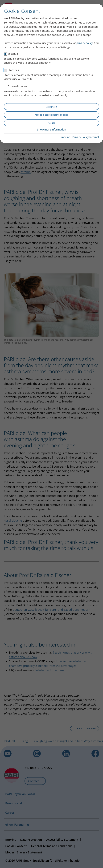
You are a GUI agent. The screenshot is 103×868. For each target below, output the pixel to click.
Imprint (65, 137)
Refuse (52, 123)
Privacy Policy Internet (86, 137)
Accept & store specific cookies (51, 115)
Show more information (52, 130)
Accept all (52, 107)
